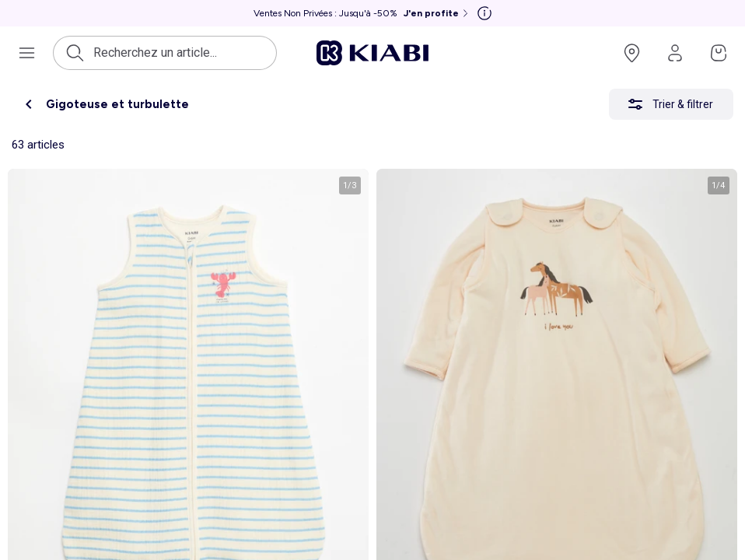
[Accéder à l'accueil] (372, 53)
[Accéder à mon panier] (719, 53)
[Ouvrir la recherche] (180, 53)
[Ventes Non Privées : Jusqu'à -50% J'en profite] (362, 13)
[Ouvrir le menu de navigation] (26, 53)
